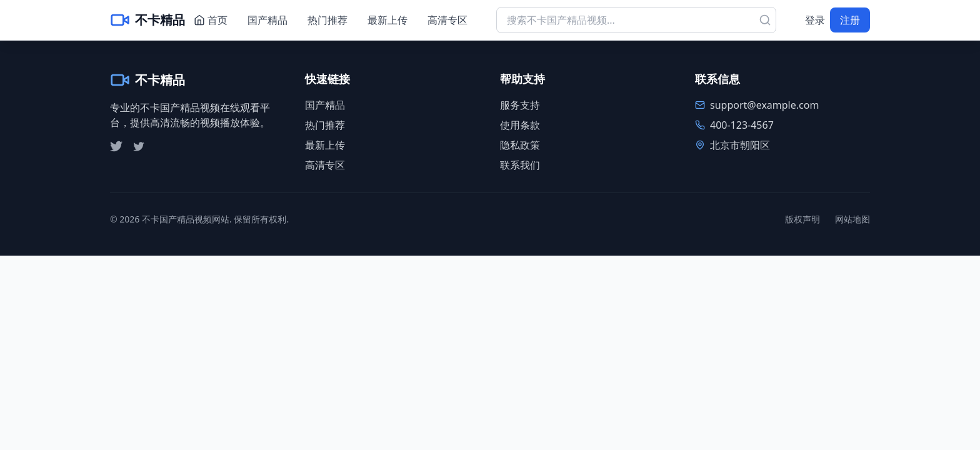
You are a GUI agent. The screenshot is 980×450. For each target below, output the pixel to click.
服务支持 (520, 105)
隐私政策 (520, 145)
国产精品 (267, 20)
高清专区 (447, 20)
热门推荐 (327, 20)
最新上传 (387, 20)
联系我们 (520, 165)
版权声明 (802, 219)
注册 (850, 20)
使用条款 (520, 125)
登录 (815, 20)
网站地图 (852, 219)
